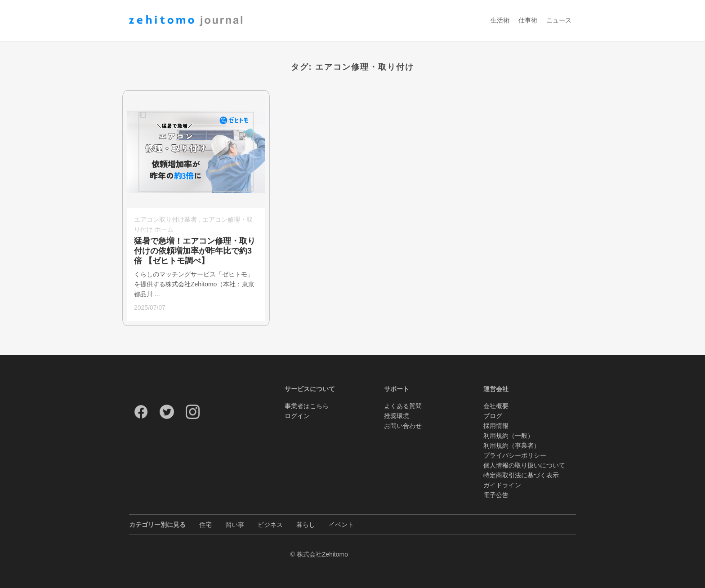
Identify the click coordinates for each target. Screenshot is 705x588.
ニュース (559, 21)
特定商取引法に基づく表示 (521, 475)
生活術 (500, 21)
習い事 (235, 525)
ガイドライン (502, 485)
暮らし (306, 525)
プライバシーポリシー (515, 455)
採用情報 (496, 426)
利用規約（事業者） (512, 445)
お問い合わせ (403, 426)
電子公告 (496, 495)
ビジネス (270, 525)
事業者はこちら (307, 406)
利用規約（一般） (509, 436)
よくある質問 (403, 406)
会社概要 (496, 406)
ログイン (297, 416)
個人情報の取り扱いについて (524, 465)
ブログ (493, 416)
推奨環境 (397, 416)
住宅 (205, 525)
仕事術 (528, 21)
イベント (341, 525)
